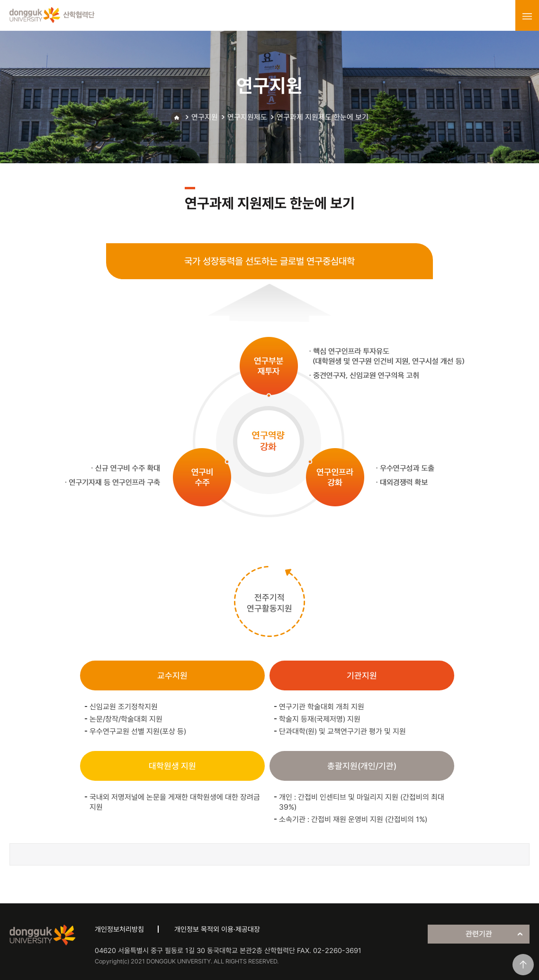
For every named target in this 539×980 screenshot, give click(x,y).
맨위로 (523, 965)
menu (527, 16)
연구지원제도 (247, 117)
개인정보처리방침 (119, 929)
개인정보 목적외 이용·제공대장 (217, 929)
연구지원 (205, 117)
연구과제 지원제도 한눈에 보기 (323, 117)
